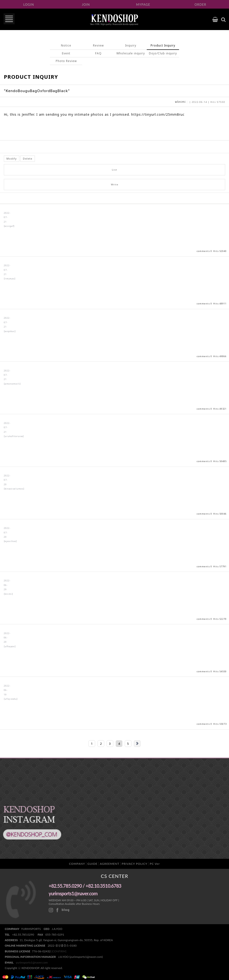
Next (137, 744)
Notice (66, 45)
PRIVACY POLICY (134, 864)
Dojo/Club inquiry (163, 53)
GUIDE (93, 864)
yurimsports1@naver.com (32, 962)
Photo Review (66, 61)
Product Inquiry (163, 45)
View (114, 230)
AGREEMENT (110, 864)
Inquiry (131, 45)
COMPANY (77, 864)
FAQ (98, 53)
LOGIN (29, 5)
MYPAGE (143, 5)
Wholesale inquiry (131, 53)
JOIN (86, 5)
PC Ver (155, 864)
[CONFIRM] (59, 951)
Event (66, 53)
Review (98, 45)
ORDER (200, 5)
